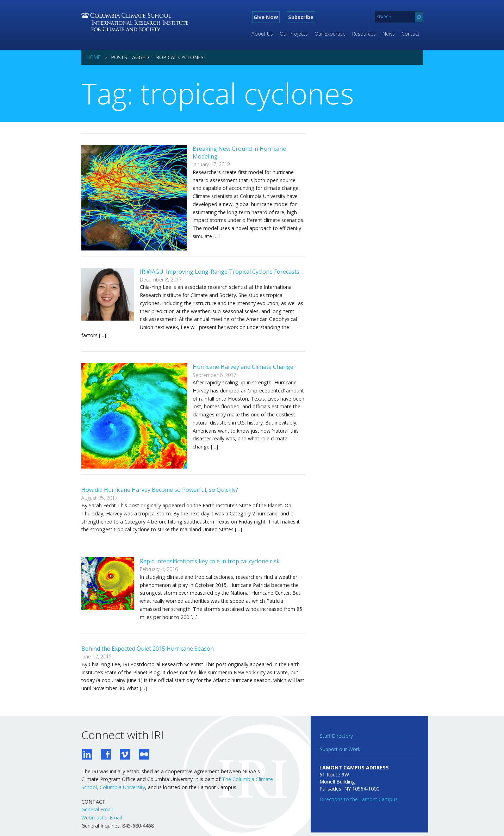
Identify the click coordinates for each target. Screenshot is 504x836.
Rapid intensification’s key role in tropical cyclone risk (210, 561)
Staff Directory (336, 736)
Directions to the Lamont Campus (359, 799)
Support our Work (340, 749)
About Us (262, 34)
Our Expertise (330, 34)
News (389, 34)
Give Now (266, 17)
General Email (97, 809)
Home (94, 57)
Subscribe (301, 17)
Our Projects (294, 34)
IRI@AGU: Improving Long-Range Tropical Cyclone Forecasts (220, 272)
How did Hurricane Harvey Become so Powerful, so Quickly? (160, 490)
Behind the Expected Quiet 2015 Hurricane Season (148, 649)
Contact (410, 34)
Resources (364, 34)
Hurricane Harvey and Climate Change (243, 367)
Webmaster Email (102, 818)
